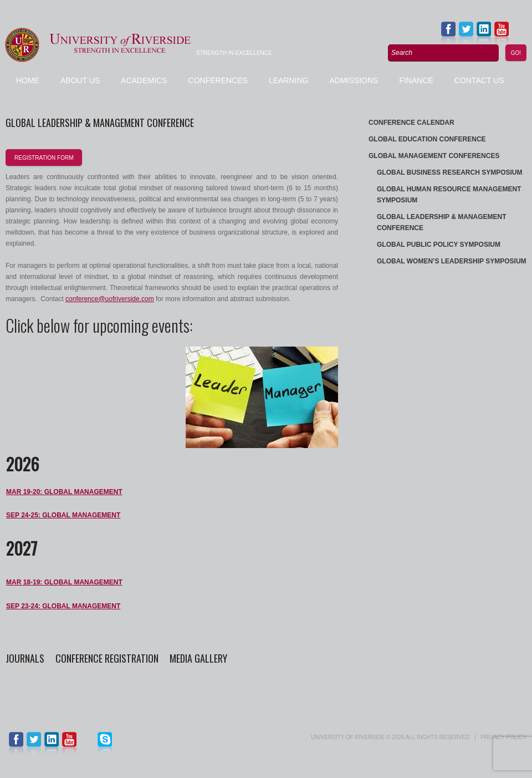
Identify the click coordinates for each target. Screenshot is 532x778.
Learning (289, 80)
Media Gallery (198, 658)
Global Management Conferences (434, 156)
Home (28, 80)
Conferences (218, 80)
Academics (144, 80)
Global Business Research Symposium (449, 172)
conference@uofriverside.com (110, 299)
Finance (416, 80)
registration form (44, 158)
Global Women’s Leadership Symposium (452, 261)
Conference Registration (108, 658)
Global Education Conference (427, 139)
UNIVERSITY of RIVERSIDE (348, 737)
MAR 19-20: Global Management (64, 492)
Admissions (354, 80)
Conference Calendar (411, 123)
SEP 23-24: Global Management (63, 606)
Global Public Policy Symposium (439, 245)
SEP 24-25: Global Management (63, 515)
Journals (25, 658)
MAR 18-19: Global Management (64, 582)
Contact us (479, 80)
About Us (80, 80)
